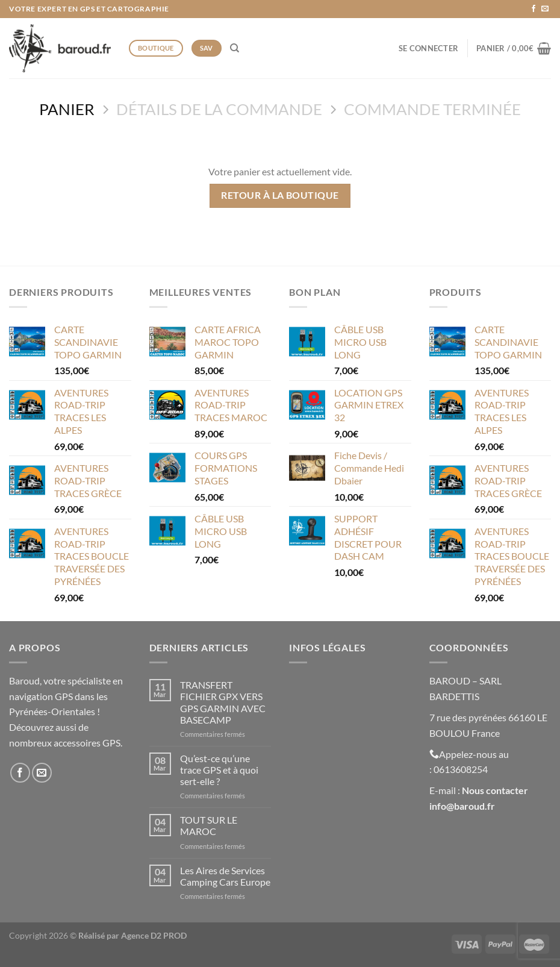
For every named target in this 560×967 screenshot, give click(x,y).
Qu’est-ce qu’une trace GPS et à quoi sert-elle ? (219, 770)
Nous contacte (493, 790)
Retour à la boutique (280, 195)
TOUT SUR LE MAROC (209, 825)
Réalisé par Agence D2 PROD (132, 935)
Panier (67, 109)
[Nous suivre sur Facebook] (534, 9)
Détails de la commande (219, 109)
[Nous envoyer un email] (545, 9)
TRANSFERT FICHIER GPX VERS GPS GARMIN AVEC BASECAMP (223, 702)
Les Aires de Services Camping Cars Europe (225, 876)
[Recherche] (235, 48)
